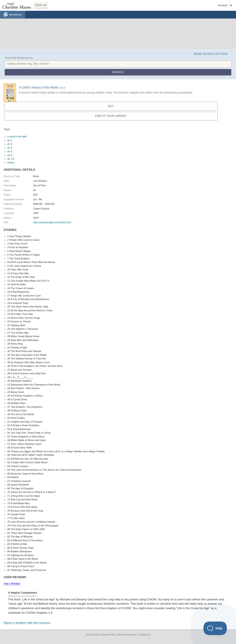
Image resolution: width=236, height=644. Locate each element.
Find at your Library (111, 116)
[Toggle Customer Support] (215, 628)
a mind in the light (17, 136)
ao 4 (10, 148)
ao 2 (10, 140)
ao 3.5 (11, 159)
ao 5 (10, 151)
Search (118, 72)
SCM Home (92, 635)
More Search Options (211, 54)
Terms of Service (127, 635)
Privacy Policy (108, 635)
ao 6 (10, 155)
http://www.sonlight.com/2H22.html (52, 222)
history (11, 163)
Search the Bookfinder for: (19, 58)
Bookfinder (15, 14)
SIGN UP (41, 5)
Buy (111, 106)
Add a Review (12, 584)
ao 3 (10, 144)
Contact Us (144, 635)
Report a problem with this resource (27, 623)
